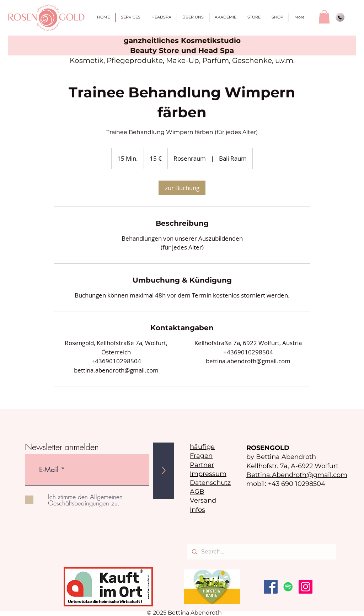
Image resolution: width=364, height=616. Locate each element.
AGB (197, 492)
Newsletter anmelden (62, 447)
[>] (164, 471)
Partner (202, 465)
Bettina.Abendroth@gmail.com (297, 475)
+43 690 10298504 (297, 484)
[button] (324, 17)
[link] (182, 188)
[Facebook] (271, 587)
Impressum (208, 474)
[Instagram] (306, 587)
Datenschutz (210, 483)
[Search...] (261, 552)
